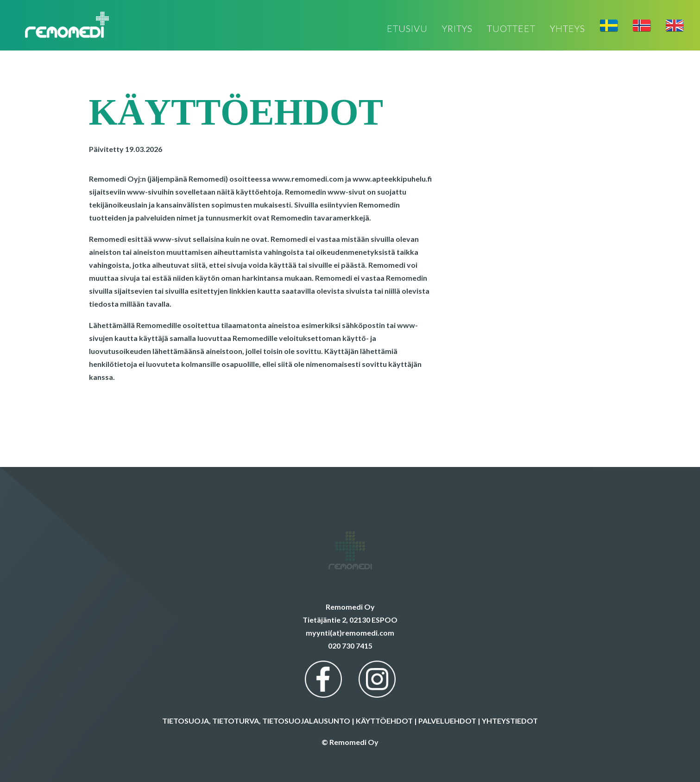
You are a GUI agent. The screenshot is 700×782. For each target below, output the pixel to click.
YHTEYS (568, 29)
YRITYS (457, 29)
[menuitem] (410, 29)
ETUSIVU (407, 29)
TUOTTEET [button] (511, 29)
